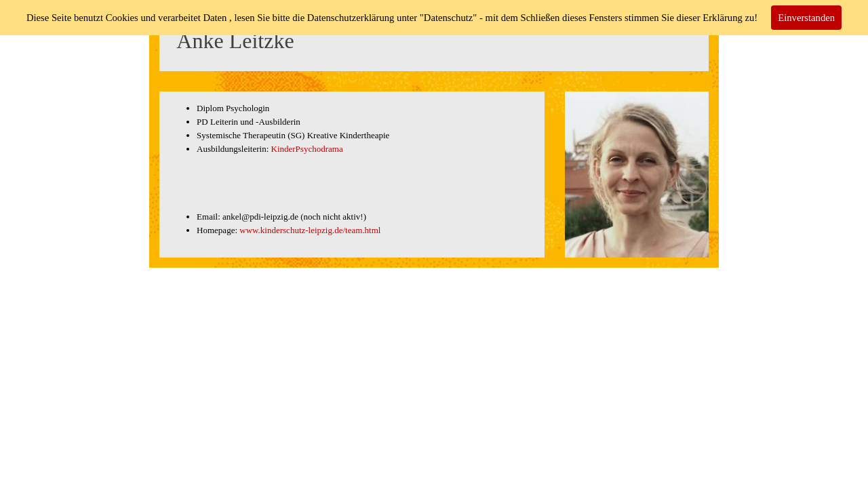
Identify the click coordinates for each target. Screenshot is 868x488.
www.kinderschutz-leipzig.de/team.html (310, 230)
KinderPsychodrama (307, 149)
